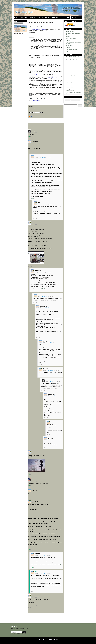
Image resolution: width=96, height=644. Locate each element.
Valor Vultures (23, 18)
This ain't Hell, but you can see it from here (48, 640)
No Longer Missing (37, 101)
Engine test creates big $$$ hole (72, 38)
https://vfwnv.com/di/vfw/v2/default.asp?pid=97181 (41, 289)
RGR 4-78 (47, 308)
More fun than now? (69, 45)
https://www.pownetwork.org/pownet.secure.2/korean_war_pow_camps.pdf (46, 564)
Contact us (74, 18)
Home (16, 18)
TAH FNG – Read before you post (38, 18)
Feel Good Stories (53, 18)
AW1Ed (54, 396)
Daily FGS (68, 40)
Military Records (65, 18)
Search (66, 104)
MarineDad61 (42, 272)
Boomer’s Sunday (32, 617)
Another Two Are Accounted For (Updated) (41, 22)
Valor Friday (68, 36)
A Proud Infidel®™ (69, 76)
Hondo (30, 24)
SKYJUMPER (42, 158)
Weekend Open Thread (70, 31)
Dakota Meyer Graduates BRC (71, 49)
